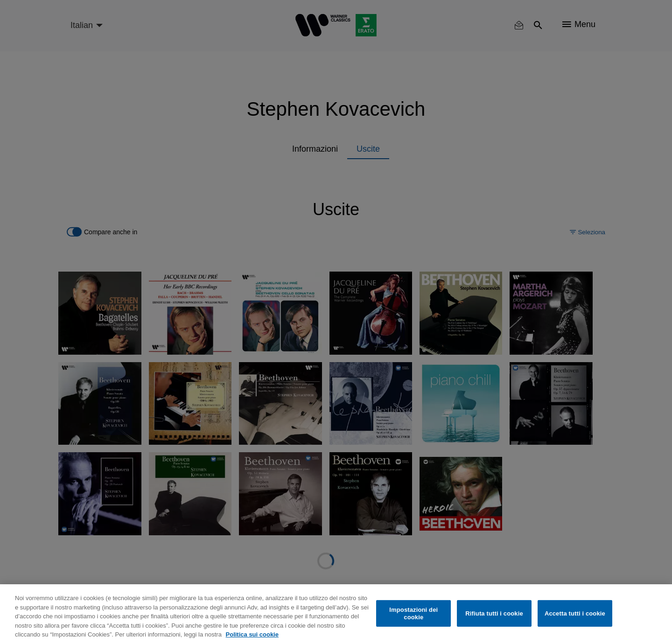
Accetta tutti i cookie (575, 613)
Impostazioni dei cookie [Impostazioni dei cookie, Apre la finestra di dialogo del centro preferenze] (413, 613)
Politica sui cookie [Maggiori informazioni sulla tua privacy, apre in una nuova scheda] (252, 634)
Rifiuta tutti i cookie (494, 613)
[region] (336, 614)
